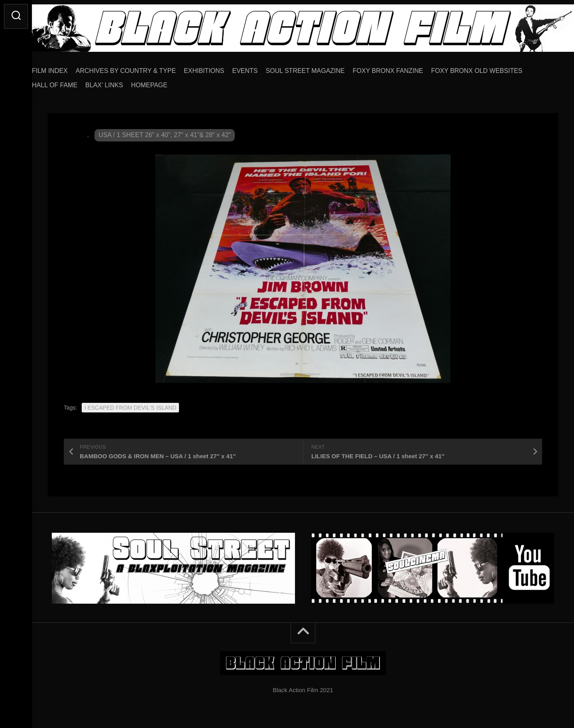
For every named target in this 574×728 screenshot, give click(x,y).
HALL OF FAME (71, 82)
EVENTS (261, 68)
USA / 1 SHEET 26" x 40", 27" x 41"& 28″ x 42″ (165, 132)
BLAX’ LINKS (120, 82)
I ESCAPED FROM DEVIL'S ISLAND (131, 405)
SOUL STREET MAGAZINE (321, 68)
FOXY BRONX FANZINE (404, 68)
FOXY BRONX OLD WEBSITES (492, 68)
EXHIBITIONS (220, 68)
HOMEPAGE (165, 82)
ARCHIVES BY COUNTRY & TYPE (142, 68)
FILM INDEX (66, 68)
